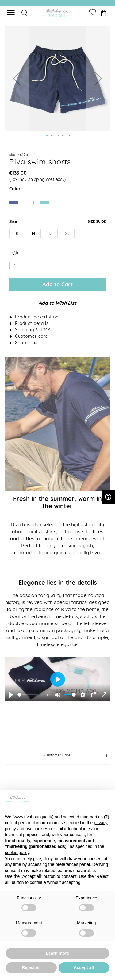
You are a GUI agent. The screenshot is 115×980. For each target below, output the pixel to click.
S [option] (17, 233)
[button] (17, 78)
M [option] (33, 233)
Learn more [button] (57, 953)
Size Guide (97, 221)
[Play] (11, 695)
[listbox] (57, 235)
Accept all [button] (84, 967)
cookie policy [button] (17, 853)
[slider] (28, 695)
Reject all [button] (31, 967)
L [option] (50, 233)
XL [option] (67, 233)
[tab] (57, 317)
